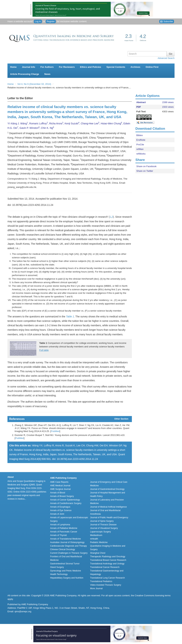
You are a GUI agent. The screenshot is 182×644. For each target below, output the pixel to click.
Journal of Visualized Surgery (104, 528)
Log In (38, 21)
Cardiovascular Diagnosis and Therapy (69, 546)
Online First (152, 67)
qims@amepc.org (23, 612)
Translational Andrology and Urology (107, 564)
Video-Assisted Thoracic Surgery (106, 585)
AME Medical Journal (60, 486)
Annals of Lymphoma (60, 525)
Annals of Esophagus (60, 507)
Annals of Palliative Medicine (64, 528)
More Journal (96, 588)
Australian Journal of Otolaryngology (67, 542)
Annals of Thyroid (58, 535)
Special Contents (116, 67)
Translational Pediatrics (101, 581)
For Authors (47, 67)
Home (13, 67)
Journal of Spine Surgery (102, 521)
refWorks (141, 154)
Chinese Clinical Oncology (63, 549)
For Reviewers (67, 67)
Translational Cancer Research (105, 567)
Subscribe (167, 22)
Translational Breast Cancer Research (108, 560)
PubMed (55, 431)
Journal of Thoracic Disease (103, 525)
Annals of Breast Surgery (62, 496)
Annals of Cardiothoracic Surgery (66, 503)
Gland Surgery (57, 567)
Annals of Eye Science (61, 510)
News (47, 74)
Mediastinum (96, 535)
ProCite (140, 145)
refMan (140, 149)
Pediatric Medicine (99, 542)
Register (51, 21)
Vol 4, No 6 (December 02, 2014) (35, 84)
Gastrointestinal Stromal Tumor (65, 564)
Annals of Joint (57, 514)
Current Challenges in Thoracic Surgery (69, 553)
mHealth (94, 539)
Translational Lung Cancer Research (107, 578)
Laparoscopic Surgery (101, 532)
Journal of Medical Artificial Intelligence (108, 507)
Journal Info (28, 67)
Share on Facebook (146, 166)
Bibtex (140, 135)
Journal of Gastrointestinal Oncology (107, 489)
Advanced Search (166, 58)
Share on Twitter (145, 171)
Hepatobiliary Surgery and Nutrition (67, 578)
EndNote (141, 140)
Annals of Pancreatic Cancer (64, 532)
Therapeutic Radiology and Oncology (108, 557)
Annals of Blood (58, 493)
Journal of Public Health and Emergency (109, 518)
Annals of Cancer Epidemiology (65, 500)
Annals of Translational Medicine (65, 539)
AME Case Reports (59, 482)
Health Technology (59, 574)
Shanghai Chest (98, 553)
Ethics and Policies (91, 67)
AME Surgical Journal (60, 489)
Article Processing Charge (25, 74)
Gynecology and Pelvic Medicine (65, 571)
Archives (135, 67)
